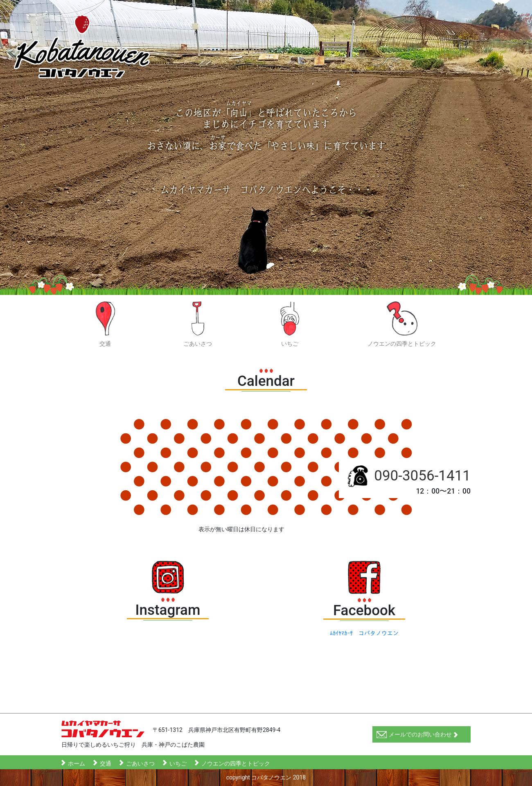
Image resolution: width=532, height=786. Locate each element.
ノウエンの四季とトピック (402, 324)
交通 (106, 324)
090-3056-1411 (422, 476)
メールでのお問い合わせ (417, 735)
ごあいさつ (198, 324)
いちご (290, 324)
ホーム (77, 763)
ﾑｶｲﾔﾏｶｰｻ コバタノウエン (364, 633)
